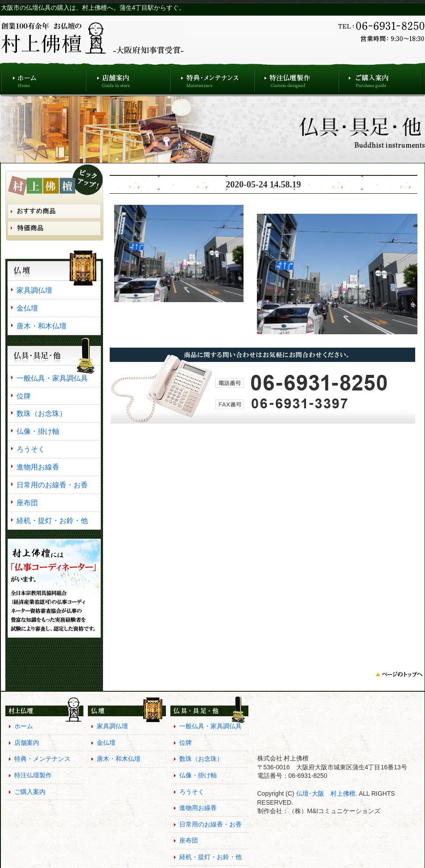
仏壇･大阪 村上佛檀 (325, 793)
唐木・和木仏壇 (41, 326)
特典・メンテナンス (212, 78)
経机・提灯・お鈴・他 (52, 520)
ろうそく (31, 449)
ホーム (43, 78)
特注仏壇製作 (296, 78)
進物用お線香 (38, 467)
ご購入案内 (381, 78)
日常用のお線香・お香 (52, 485)
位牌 (24, 396)
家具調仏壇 (34, 290)
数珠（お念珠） (41, 413)
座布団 (27, 503)
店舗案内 (128, 78)
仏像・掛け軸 (38, 431)
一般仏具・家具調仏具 (52, 378)
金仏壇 (27, 308)
